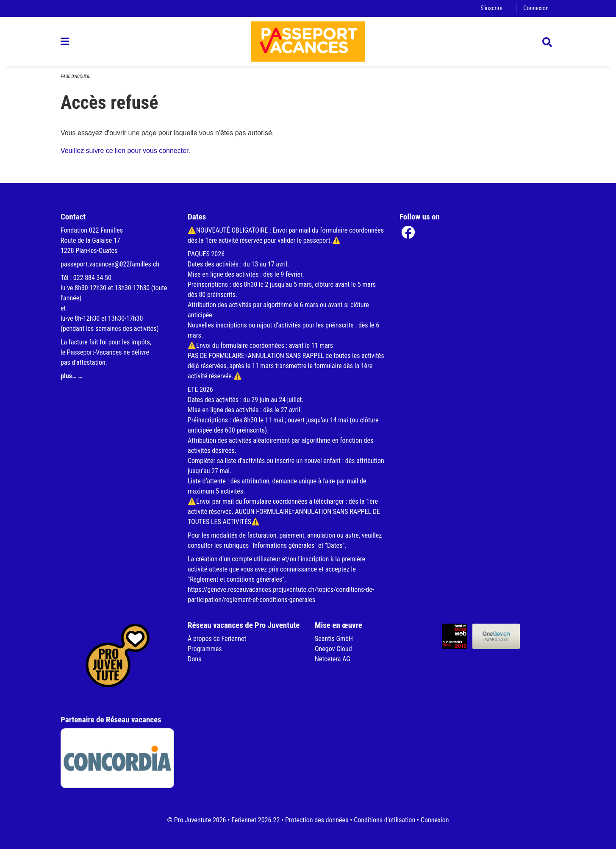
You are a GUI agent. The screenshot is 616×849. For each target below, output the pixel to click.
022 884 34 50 (92, 278)
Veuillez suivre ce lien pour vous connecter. (125, 151)
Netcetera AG (333, 659)
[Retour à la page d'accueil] (308, 42)
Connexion (536, 8)
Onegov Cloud (333, 649)
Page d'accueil (75, 76)
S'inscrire (491, 8)
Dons (194, 659)
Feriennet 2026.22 (255, 820)
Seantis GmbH (334, 639)
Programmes (205, 649)
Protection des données (317, 820)
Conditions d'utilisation (384, 820)
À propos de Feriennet (217, 639)
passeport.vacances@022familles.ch (110, 264)
